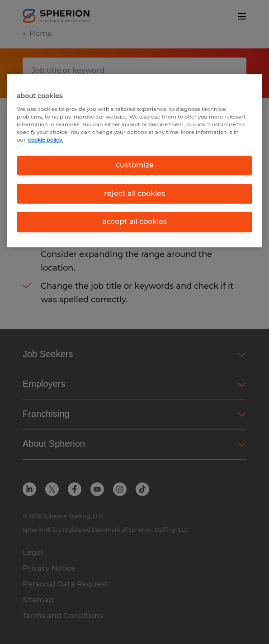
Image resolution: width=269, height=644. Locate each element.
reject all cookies (134, 193)
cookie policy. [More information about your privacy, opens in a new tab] (46, 140)
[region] (134, 161)
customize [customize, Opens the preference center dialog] (135, 165)
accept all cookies (134, 222)
